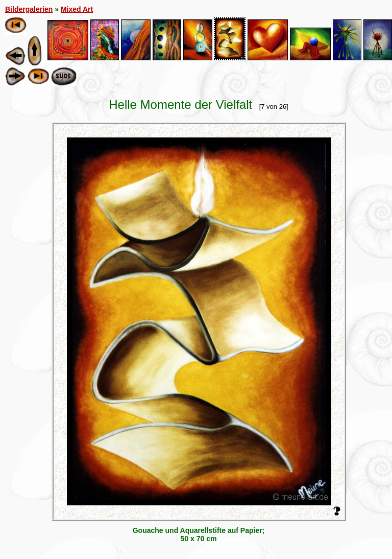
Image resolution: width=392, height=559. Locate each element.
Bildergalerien (29, 9)
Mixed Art (77, 9)
